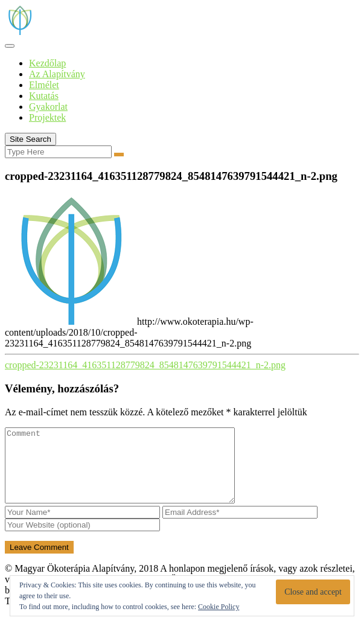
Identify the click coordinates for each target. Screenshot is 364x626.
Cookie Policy (219, 607)
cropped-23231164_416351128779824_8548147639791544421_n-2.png (145, 365)
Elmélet (44, 85)
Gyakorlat (48, 107)
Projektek (47, 117)
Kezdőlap (47, 63)
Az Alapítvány (57, 74)
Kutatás (44, 96)
